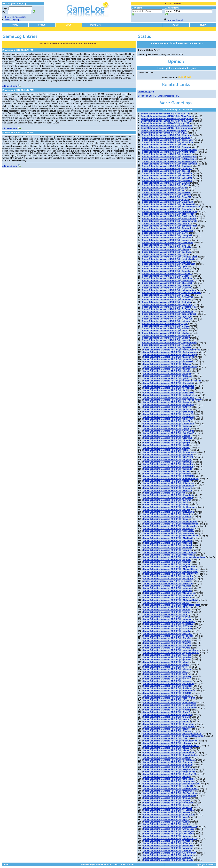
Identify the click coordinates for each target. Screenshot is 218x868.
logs (92, 864)
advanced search (176, 20)
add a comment (11, 86)
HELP (203, 25)
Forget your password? (16, 17)
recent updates (127, 864)
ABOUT (176, 25)
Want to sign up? (13, 19)
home (6, 864)
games (85, 864)
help (116, 864)
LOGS (69, 25)
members (100, 864)
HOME (15, 25)
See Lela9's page (146, 91)
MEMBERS (95, 25)
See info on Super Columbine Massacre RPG (158, 96)
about (109, 864)
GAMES (42, 25)
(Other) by (168, 581)
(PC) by (165, 114)
